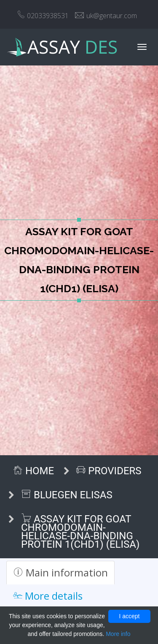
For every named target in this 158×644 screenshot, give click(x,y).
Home (33, 471)
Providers (109, 471)
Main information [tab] (60, 572)
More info (118, 634)
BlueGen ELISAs (67, 495)
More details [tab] (48, 596)
